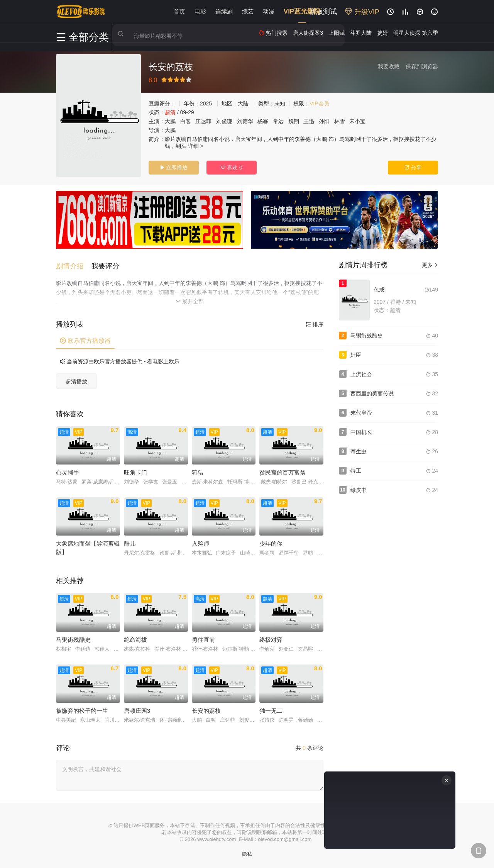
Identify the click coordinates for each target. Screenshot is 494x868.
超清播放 (76, 380)
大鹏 (170, 121)
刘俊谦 (224, 121)
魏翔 (294, 121)
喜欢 (232, 168)
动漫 (269, 11)
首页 (179, 11)
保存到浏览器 (422, 66)
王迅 (309, 121)
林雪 (340, 121)
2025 (206, 103)
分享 (413, 168)
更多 (430, 265)
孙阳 (324, 121)
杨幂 (263, 121)
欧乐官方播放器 (85, 340)
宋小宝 (357, 121)
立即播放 (174, 168)
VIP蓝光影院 (302, 11)
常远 (278, 121)
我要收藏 (389, 66)
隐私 (247, 853)
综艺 (248, 11)
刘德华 (245, 121)
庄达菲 (203, 121)
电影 (200, 11)
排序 (315, 323)
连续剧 (224, 11)
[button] (74, 265)
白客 (186, 121)
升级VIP (362, 12)
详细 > (196, 146)
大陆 (243, 103)
